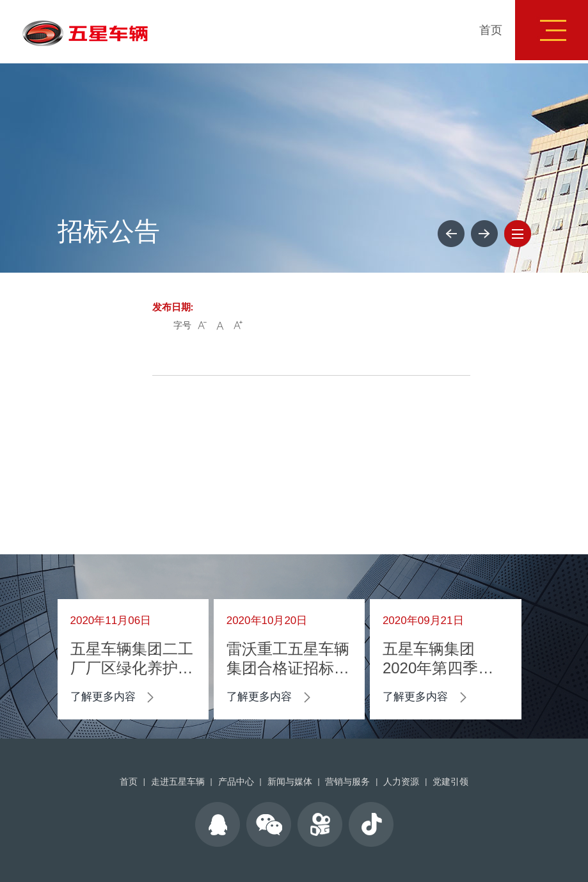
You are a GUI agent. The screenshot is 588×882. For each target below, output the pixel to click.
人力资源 (401, 782)
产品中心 (236, 782)
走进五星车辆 (178, 782)
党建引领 (450, 782)
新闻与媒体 (290, 782)
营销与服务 (347, 782)
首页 (491, 30)
